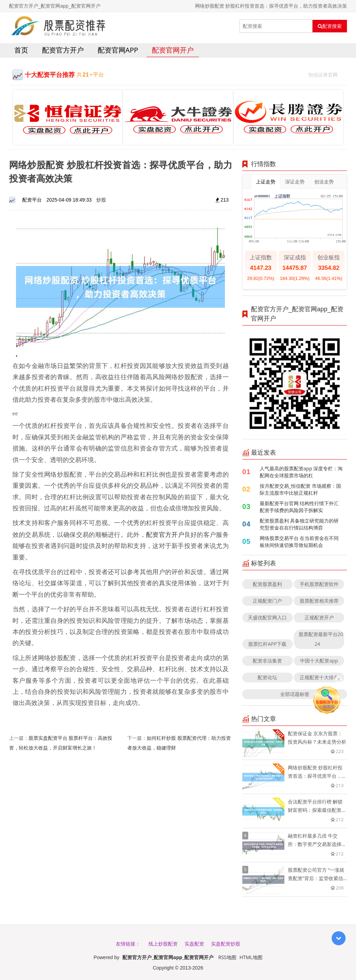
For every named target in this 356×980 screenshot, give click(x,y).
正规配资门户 (267, 601)
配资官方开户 (63, 50)
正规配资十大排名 (319, 677)
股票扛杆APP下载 (267, 644)
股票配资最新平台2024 (321, 639)
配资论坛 (267, 677)
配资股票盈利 (267, 584)
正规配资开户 (319, 617)
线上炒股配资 (163, 944)
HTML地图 (251, 957)
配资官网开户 (173, 50)
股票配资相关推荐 (319, 601)
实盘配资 (194, 944)
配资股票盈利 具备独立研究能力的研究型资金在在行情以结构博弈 (299, 524)
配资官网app (118, 50)
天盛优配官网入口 (267, 617)
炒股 (101, 200)
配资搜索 (330, 26)
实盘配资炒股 (226, 944)
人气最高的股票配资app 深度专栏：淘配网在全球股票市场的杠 (301, 472)
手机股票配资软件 (319, 584)
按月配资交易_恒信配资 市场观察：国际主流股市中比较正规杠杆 (300, 489)
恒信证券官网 (326, 74)
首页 (21, 50)
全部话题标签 (295, 694)
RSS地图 (227, 957)
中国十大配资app (319, 661)
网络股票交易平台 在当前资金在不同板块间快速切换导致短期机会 (299, 542)
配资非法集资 (267, 661)
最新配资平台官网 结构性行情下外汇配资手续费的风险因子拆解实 (299, 507)
